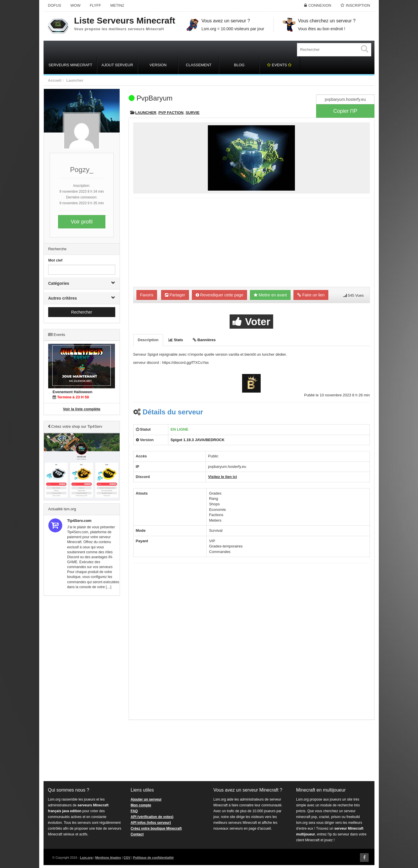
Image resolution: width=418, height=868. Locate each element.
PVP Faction (171, 113)
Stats (176, 340)
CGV (127, 858)
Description (148, 340)
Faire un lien (311, 295)
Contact (137, 834)
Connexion (320, 5)
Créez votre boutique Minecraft (156, 828)
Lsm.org (86, 858)
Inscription (358, 5)
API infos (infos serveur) (151, 823)
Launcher (75, 80)
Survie (192, 113)
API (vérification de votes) (152, 817)
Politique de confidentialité (153, 858)
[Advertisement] (82, 689)
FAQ (134, 811)
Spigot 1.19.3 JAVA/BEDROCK (198, 440)
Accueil (55, 80)
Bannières (204, 340)
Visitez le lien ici (222, 477)
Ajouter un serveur (146, 799)
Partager (175, 295)
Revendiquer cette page (220, 295)
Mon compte (141, 805)
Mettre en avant (270, 295)
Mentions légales (108, 858)
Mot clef (55, 260)
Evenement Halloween (72, 392)
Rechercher (82, 312)
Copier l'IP (345, 111)
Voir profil (82, 222)
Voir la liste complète (82, 409)
